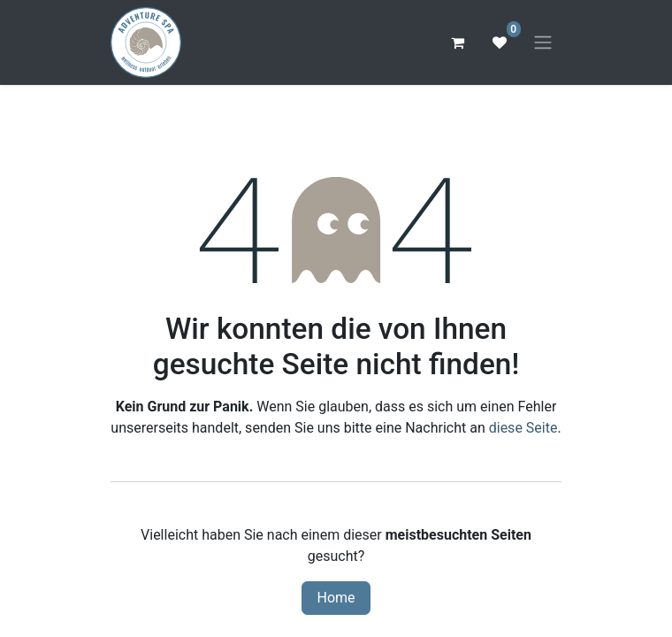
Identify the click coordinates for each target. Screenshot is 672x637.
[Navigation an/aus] (543, 43)
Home (336, 598)
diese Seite (523, 428)
